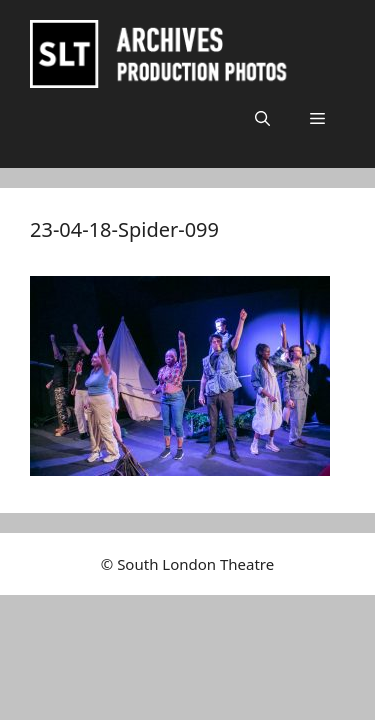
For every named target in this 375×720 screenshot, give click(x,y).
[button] (262, 118)
